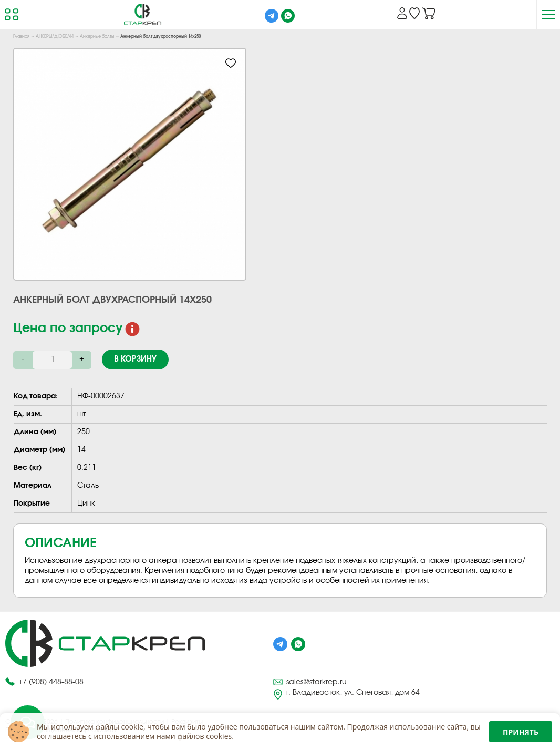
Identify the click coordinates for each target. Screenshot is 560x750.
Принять (521, 732)
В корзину (135, 359)
